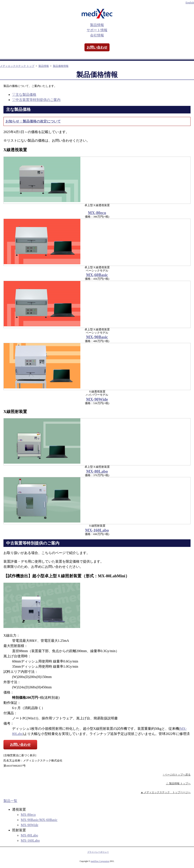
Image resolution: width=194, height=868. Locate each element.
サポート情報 (97, 30)
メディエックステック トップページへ (167, 792)
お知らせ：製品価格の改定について (33, 121)
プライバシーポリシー (98, 852)
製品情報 (97, 25)
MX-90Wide (97, 399)
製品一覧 (10, 801)
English (190, 3)
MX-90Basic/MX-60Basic (39, 820)
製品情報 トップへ (180, 783)
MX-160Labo (97, 530)
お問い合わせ (97, 47)
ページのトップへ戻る (178, 775)
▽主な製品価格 (24, 95)
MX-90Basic (97, 337)
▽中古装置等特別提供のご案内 (36, 100)
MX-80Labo (97, 471)
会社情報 (97, 35)
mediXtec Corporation (100, 861)
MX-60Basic (97, 275)
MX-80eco (97, 213)
